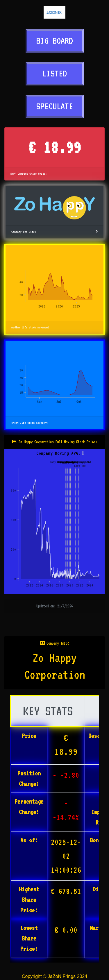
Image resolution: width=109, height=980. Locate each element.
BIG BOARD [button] (55, 41)
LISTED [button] (55, 73)
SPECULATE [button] (55, 106)
